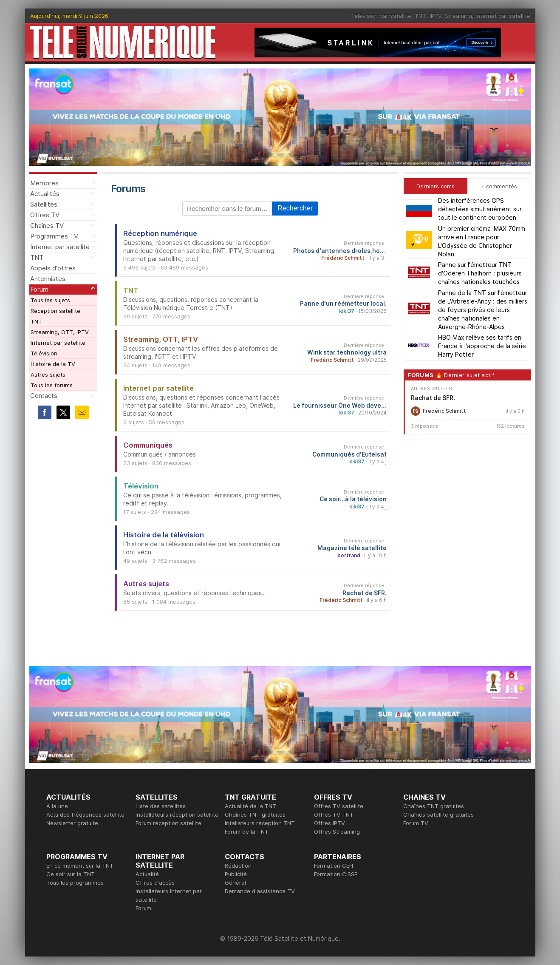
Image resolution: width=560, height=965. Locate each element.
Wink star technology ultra (347, 352)
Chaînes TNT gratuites (255, 815)
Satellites (44, 204)
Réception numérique (160, 233)
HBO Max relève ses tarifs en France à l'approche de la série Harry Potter (482, 346)
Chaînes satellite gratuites (438, 815)
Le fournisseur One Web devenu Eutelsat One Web (340, 406)
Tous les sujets (50, 300)
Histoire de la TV (53, 364)
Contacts (44, 396)
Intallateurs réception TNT (260, 823)
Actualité (147, 874)
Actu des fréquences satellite (85, 815)
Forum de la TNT (247, 832)
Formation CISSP (336, 874)
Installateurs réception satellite (177, 815)
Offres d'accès (155, 883)
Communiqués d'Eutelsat (349, 454)
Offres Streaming (337, 832)
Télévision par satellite (381, 16)
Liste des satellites (161, 806)
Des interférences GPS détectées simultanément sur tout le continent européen (480, 209)
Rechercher (295, 208)
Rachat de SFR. (365, 593)
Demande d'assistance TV (260, 891)
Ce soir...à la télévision (353, 499)
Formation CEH (334, 866)
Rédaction (238, 866)
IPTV (436, 16)
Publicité (236, 874)
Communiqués (148, 445)
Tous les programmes (75, 883)
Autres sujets (48, 375)
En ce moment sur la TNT (80, 866)
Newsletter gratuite (72, 823)
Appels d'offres (53, 268)
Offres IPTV (329, 823)
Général (235, 883)
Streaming (458, 16)
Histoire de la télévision (164, 535)
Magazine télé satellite (352, 548)
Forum (39, 289)
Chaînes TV (47, 226)
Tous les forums (52, 385)
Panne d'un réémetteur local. (343, 304)
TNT (420, 16)
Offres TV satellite (339, 806)
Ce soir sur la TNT (71, 874)
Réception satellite (55, 311)
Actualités (45, 194)
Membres (44, 183)
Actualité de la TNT (250, 806)
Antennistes (48, 279)
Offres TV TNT (334, 815)
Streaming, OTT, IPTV (60, 332)
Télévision (44, 353)
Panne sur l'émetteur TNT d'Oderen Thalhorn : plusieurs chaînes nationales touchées (480, 273)
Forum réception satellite (168, 823)
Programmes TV (54, 236)
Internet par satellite (503, 16)
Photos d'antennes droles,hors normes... (340, 251)
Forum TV (416, 823)
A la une (57, 806)
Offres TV (45, 215)
